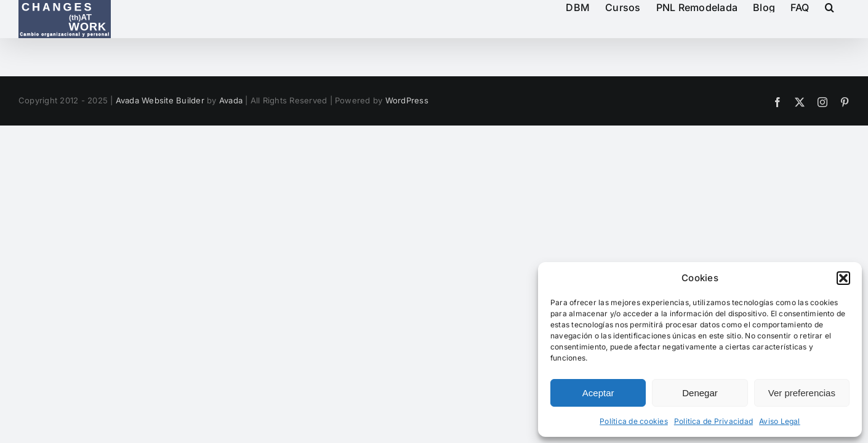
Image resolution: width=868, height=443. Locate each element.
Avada (231, 100)
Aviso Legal (780, 421)
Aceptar (598, 393)
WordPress (407, 100)
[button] (843, 278)
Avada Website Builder (160, 100)
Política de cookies (634, 421)
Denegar (700, 393)
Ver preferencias (802, 393)
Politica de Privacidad (713, 421)
